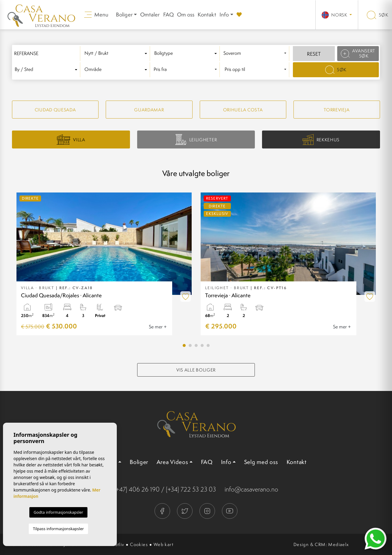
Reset (314, 54)
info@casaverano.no (251, 489)
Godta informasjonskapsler (58, 512)
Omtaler (150, 15)
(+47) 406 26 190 (137, 489)
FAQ (169, 15)
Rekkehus (321, 140)
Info (224, 15)
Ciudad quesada (55, 110)
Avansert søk (358, 53)
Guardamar (149, 110)
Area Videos (172, 462)
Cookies (139, 544)
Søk (378, 15)
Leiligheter (196, 139)
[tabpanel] (104, 264)
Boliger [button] (124, 15)
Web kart (164, 544)
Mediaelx (339, 544)
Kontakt (207, 15)
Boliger (139, 462)
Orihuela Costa (243, 110)
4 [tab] (202, 345)
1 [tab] (184, 345)
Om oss (186, 15)
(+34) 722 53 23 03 (191, 489)
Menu (96, 15)
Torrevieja (337, 110)
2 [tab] (190, 345)
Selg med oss (261, 462)
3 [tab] (196, 345)
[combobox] (117, 54)
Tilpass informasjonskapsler (58, 529)
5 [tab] (208, 345)
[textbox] (117, 53)
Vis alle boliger (196, 370)
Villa (71, 139)
